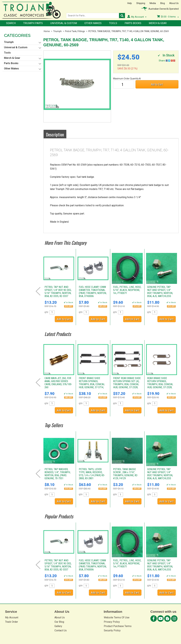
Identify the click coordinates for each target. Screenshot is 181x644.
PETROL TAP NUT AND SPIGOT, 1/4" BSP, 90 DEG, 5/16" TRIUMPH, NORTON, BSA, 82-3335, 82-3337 (58, 292)
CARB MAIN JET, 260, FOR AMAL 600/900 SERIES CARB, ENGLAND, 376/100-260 (58, 383)
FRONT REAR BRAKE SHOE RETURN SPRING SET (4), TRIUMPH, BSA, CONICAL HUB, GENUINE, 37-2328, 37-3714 (127, 384)
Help (130, 3)
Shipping (141, 3)
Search (11, 23)
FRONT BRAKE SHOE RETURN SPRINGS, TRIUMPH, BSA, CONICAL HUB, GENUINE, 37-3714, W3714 (92, 384)
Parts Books (133, 23)
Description (55, 134)
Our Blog (59, 622)
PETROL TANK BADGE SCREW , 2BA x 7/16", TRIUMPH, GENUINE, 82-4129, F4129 (126, 474)
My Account (12, 617)
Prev (38, 291)
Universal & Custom (64, 23)
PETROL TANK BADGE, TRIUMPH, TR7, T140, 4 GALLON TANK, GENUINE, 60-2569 (128, 31)
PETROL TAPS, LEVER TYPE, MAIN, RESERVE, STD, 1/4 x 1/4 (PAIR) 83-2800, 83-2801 (92, 474)
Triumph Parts (33, 23)
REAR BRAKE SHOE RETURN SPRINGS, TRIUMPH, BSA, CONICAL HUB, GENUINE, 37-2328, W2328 (160, 384)
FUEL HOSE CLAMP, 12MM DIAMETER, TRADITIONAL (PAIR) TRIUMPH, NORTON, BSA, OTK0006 (93, 292)
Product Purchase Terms (118, 626)
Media (153, 3)
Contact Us (61, 630)
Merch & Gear (158, 23)
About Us (174, 3)
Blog (163, 3)
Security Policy (112, 630)
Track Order (12, 622)
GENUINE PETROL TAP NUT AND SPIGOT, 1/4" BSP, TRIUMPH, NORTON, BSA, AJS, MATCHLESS (160, 292)
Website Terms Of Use (117, 617)
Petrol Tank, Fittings (75, 31)
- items (168, 17)
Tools (113, 23)
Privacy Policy (112, 622)
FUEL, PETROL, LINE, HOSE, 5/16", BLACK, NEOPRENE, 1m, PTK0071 (127, 290)
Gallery (58, 626)
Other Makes (93, 23)
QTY (46, 312)
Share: (167, 61)
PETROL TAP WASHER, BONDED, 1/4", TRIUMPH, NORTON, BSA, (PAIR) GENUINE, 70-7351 (58, 474)
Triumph (57, 31)
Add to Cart (157, 84)
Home (47, 31)
